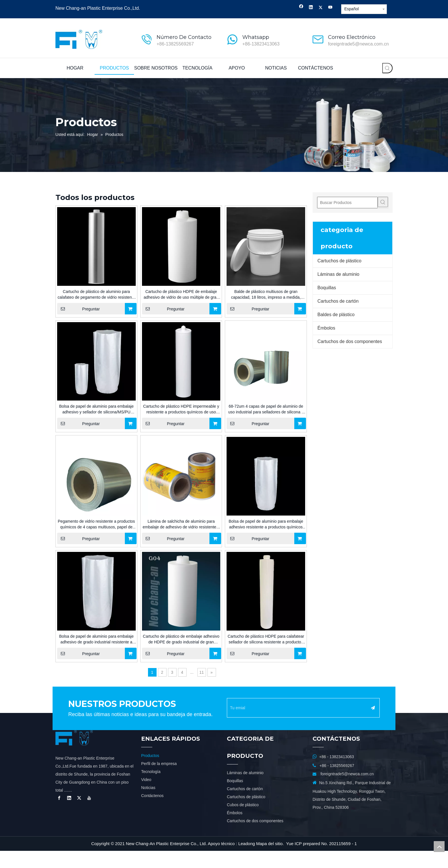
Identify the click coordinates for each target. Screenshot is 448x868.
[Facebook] (301, 8)
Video (146, 797)
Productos (150, 773)
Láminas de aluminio (338, 274)
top (439, 847)
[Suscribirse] (386, 708)
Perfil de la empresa (159, 781)
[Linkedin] (311, 8)
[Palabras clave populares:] (387, 68)
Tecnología (151, 789)
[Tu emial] (301, 708)
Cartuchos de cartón (338, 301)
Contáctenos (152, 813)
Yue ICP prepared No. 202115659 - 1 (321, 861)
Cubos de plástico (243, 822)
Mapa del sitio (270, 861)
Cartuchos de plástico (339, 261)
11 (202, 672)
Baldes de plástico (336, 315)
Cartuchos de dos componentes (350, 341)
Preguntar (78, 309)
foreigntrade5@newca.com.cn (358, 44)
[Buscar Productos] (347, 203)
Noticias (148, 805)
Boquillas (327, 288)
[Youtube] (330, 8)
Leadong (247, 861)
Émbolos (326, 328)
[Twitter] (321, 8)
